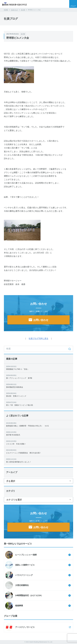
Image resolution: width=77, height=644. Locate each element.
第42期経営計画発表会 (39, 386)
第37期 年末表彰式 (39, 433)
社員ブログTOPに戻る (38, 338)
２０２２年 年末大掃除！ (39, 442)
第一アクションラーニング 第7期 (39, 377)
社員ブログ (14, 10)
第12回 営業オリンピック (39, 395)
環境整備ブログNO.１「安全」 (39, 368)
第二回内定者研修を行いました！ (39, 460)
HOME (6, 10)
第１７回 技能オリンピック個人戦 (39, 404)
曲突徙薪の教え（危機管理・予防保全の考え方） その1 (39, 424)
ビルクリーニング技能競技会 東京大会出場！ (39, 451)
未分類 (23, 10)
